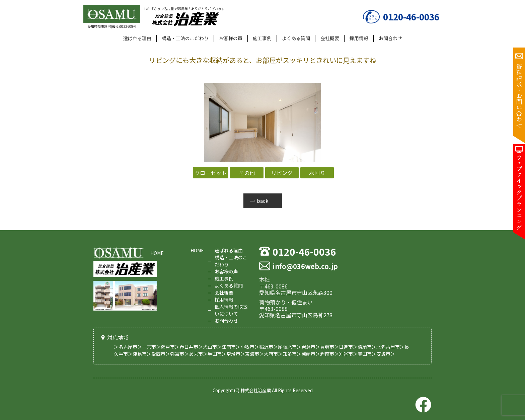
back (263, 201)
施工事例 (262, 38)
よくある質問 (296, 38)
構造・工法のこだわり (185, 38)
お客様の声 (231, 38)
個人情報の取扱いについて (231, 310)
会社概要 (330, 38)
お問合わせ (390, 38)
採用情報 (359, 38)
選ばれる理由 (137, 38)
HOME (157, 253)
